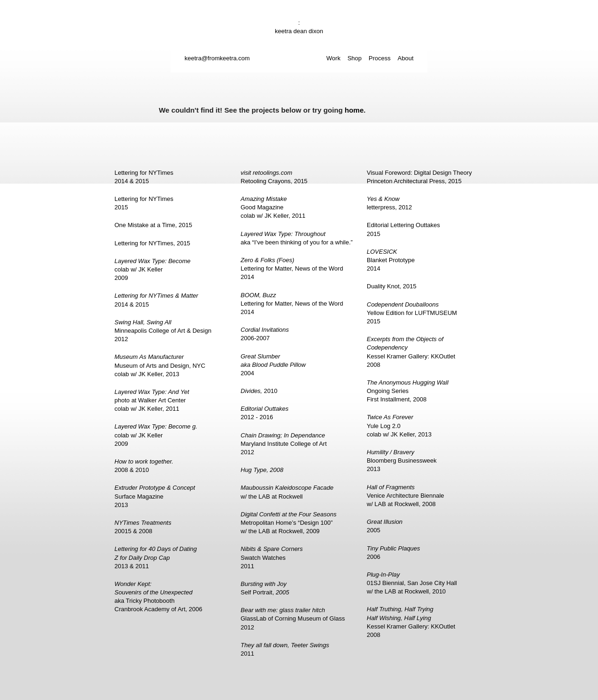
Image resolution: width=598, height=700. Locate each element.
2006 (393, 553)
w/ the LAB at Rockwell (287, 492)
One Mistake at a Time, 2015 (153, 225)
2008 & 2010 (144, 466)
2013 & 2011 (156, 557)
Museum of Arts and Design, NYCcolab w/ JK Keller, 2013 (160, 365)
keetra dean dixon (299, 31)
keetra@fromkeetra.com (217, 58)
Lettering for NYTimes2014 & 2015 (144, 177)
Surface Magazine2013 (155, 496)
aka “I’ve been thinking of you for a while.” (297, 238)
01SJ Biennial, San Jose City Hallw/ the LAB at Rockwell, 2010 (412, 583)
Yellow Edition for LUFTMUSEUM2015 (412, 313)
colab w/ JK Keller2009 (153, 269)
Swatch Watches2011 (272, 557)
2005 (385, 526)
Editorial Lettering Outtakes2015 (403, 229)
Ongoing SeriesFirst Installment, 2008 (408, 391)
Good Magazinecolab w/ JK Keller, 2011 (273, 207)
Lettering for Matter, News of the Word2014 (292, 268)
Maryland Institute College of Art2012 (284, 444)
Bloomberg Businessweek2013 (402, 461)
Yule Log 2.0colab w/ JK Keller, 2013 (399, 425)
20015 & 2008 (143, 527)
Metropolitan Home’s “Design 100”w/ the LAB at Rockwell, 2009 (288, 523)
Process (380, 58)
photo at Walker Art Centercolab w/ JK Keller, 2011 (152, 400)
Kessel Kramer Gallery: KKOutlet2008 (411, 352)
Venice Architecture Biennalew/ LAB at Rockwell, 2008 (406, 496)
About (406, 58)
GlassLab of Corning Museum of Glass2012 (293, 618)
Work (334, 58)
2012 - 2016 (265, 413)
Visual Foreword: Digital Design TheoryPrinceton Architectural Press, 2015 (419, 177)
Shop (355, 58)
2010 (259, 391)
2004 (273, 365)
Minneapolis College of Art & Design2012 (163, 331)
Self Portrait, (265, 588)
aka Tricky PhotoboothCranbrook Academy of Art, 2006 (158, 597)
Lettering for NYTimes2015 (144, 203)
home (354, 110)
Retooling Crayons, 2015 (274, 177)
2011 (285, 649)
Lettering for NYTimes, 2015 (152, 243)
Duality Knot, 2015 (392, 286)
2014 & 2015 (156, 300)
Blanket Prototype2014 (391, 260)
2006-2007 (265, 334)
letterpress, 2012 (389, 203)
